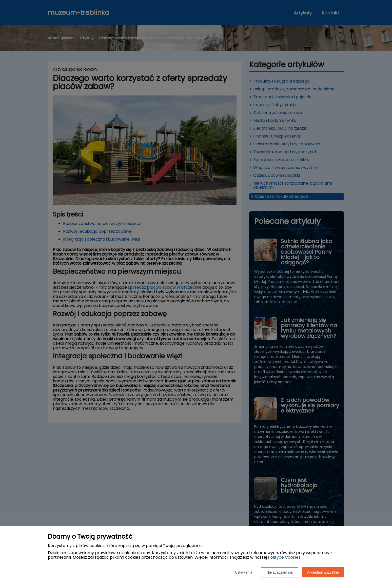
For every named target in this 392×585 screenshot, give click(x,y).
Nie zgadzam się (280, 572)
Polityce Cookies (284, 557)
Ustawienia (244, 572)
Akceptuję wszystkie (323, 572)
